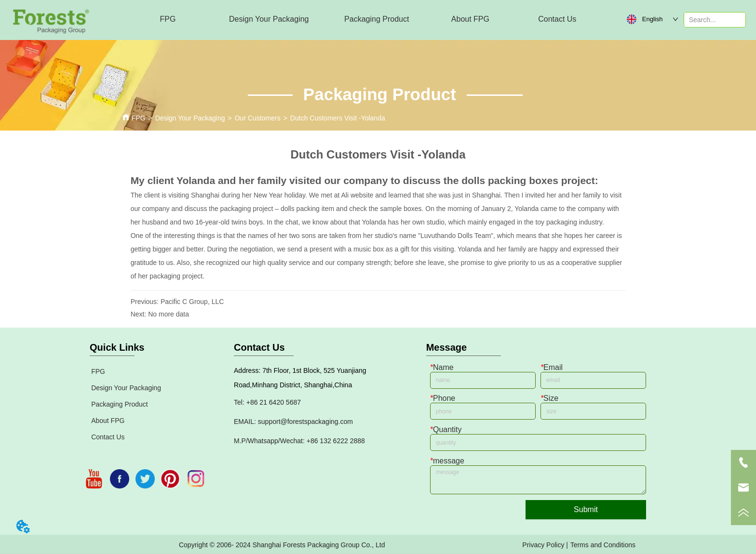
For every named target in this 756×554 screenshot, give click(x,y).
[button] (269, 19)
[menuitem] (269, 19)
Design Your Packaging (190, 118)
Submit (586, 509)
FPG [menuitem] (168, 19)
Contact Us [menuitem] (557, 19)
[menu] (363, 19)
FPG (139, 118)
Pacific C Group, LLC (192, 302)
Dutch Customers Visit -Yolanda (338, 118)
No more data (169, 314)
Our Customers (258, 118)
